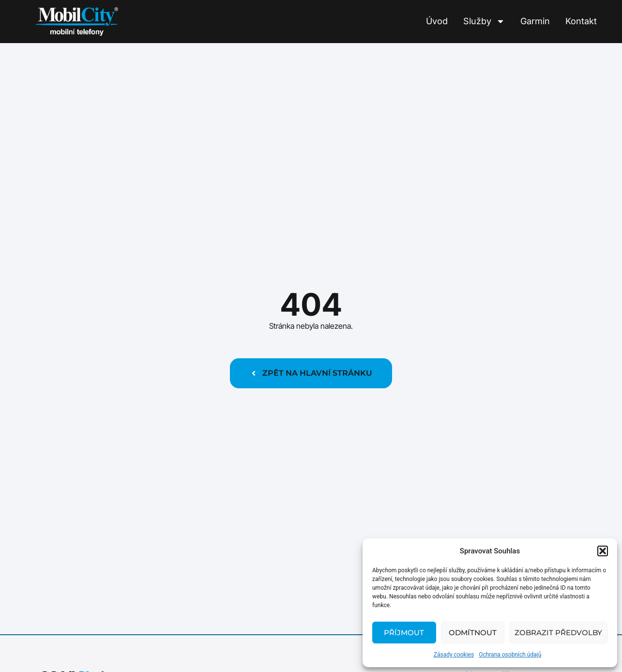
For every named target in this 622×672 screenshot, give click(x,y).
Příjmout (404, 633)
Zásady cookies (454, 655)
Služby (484, 21)
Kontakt (581, 21)
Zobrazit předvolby (558, 633)
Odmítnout (473, 633)
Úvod (437, 21)
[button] (603, 551)
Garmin (535, 21)
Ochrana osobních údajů (510, 655)
